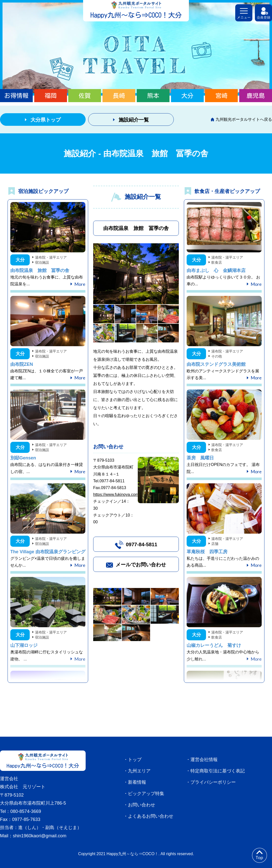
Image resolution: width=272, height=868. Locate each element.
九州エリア (139, 771)
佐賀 (85, 96)
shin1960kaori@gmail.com (40, 836)
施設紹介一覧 (134, 120)
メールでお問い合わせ (141, 565)
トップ (135, 760)
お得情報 (16, 96)
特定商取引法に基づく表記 (218, 771)
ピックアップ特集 (146, 794)
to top (259, 855)
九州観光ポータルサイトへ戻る (244, 119)
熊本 (153, 96)
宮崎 (221, 96)
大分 (187, 96)
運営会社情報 (204, 760)
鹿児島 (256, 96)
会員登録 (263, 13)
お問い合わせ (142, 805)
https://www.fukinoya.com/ (116, 495)
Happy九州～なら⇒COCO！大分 (136, 15)
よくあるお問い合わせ (151, 816)
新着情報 (137, 782)
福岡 (51, 96)
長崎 (119, 96)
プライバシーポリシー (213, 782)
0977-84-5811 (142, 544)
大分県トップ (46, 120)
